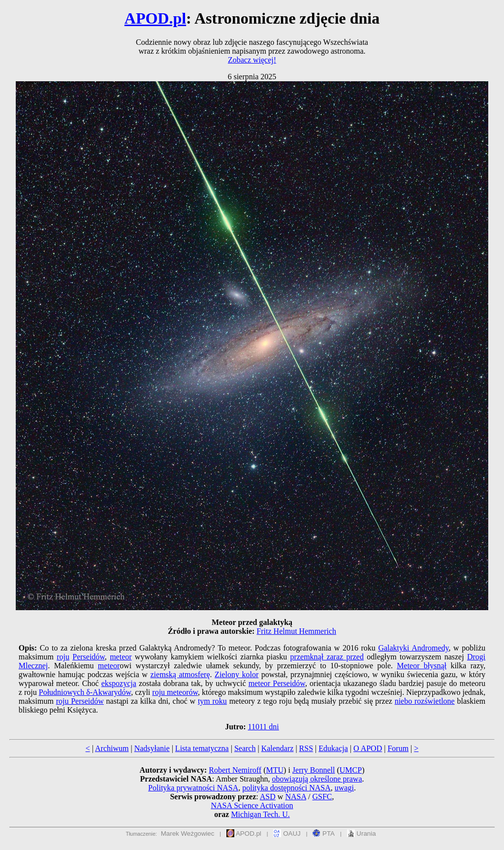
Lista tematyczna (202, 748)
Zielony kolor (236, 674)
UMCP (351, 770)
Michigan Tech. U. (260, 814)
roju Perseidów (80, 701)
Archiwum (112, 748)
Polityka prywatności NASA (193, 788)
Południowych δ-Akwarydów (85, 692)
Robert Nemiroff (235, 770)
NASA (296, 797)
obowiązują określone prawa (317, 779)
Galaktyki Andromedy (413, 648)
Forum (398, 748)
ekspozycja (119, 683)
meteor (121, 657)
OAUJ (287, 834)
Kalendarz (278, 748)
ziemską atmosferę (180, 674)
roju (63, 657)
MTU (275, 770)
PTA (324, 834)
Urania (362, 834)
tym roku (212, 701)
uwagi (344, 788)
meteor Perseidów (277, 683)
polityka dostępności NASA (286, 788)
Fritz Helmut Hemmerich (296, 631)
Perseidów (89, 657)
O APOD (368, 748)
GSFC (322, 797)
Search (245, 748)
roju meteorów (175, 692)
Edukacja (333, 748)
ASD (268, 797)
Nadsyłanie (152, 748)
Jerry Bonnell (314, 770)
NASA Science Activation (252, 805)
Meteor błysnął (422, 666)
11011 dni (264, 727)
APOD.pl (155, 18)
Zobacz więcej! (252, 60)
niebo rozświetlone (425, 701)
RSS (306, 748)
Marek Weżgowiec (188, 834)
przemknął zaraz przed (327, 657)
